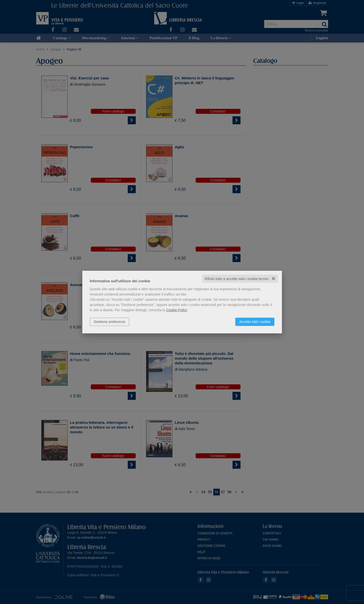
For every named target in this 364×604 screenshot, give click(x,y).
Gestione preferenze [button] (110, 321)
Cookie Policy (177, 310)
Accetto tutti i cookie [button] (255, 321)
